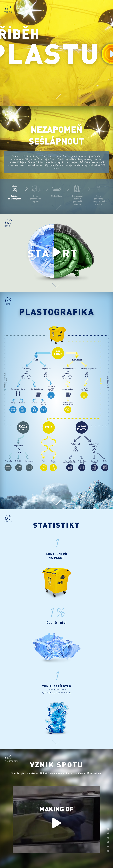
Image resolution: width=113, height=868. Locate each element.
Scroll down (56, 95)
